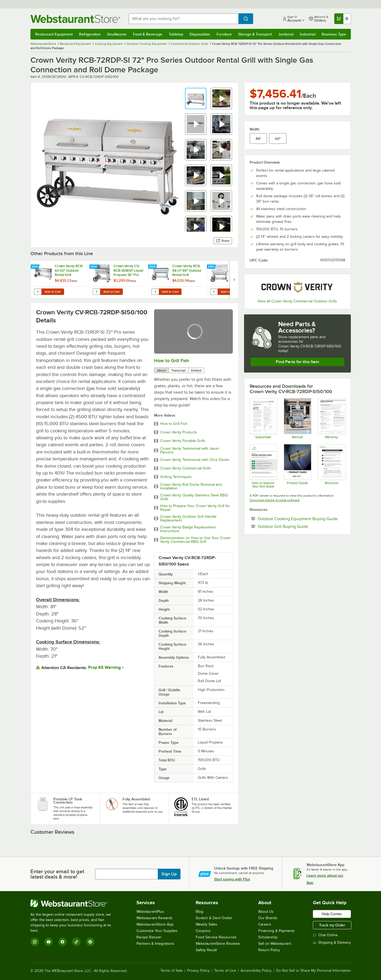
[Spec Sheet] (263, 418)
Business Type (334, 34)
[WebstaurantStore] (74, 903)
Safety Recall (206, 950)
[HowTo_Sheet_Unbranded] (263, 466)
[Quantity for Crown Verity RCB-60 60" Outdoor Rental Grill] (38, 292)
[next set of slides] (234, 280)
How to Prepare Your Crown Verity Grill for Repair (195, 508)
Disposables (200, 34)
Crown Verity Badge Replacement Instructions (188, 529)
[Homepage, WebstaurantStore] (75, 19)
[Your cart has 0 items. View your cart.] (343, 19)
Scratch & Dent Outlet (214, 918)
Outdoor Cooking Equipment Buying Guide (301, 519)
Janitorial (286, 34)
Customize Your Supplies (157, 931)
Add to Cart (53, 292)
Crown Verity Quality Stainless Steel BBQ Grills (194, 497)
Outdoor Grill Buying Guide (299, 526)
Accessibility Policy (256, 971)
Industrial (308, 34)
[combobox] (184, 19)
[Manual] (297, 418)
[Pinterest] (90, 942)
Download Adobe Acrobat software (275, 500)
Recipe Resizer (149, 937)
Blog (199, 912)
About (161, 370)
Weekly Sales (207, 924)
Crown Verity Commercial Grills (186, 468)
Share (223, 241)
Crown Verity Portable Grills (183, 441)
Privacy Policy (198, 971)
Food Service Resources (216, 937)
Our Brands (268, 918)
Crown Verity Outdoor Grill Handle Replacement (188, 519)
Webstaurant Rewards (154, 918)
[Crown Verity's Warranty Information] (331, 418)
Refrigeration (90, 34)
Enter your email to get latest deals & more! (57, 874)
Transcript (178, 370)
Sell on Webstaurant (275, 944)
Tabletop (176, 34)
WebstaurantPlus (150, 912)
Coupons (203, 931)
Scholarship (268, 937)
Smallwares (117, 34)
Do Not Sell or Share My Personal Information (313, 971)
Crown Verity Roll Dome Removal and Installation (191, 487)
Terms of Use (225, 971)
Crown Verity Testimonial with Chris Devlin (195, 460)
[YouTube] (49, 942)
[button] (196, 98)
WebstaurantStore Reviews (218, 944)
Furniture (224, 34)
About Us (266, 912)
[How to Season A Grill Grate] (331, 466)
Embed (196, 370)
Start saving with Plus (232, 879)
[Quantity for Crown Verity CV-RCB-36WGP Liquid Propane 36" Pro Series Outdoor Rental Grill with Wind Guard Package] (96, 292)
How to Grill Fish (172, 361)
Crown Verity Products (179, 432)
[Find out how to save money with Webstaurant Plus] (36, 267)
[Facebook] (62, 942)
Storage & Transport (255, 34)
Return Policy (269, 950)
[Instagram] (35, 942)
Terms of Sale (172, 971)
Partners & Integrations (155, 944)
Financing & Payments (276, 931)
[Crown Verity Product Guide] (297, 466)
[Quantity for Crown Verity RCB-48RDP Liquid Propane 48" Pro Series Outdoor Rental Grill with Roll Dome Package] (214, 292)
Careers (265, 924)
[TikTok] (76, 942)
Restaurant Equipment (54, 34)
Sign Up (169, 874)
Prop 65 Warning (104, 667)
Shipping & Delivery (332, 943)
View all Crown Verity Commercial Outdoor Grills (297, 301)
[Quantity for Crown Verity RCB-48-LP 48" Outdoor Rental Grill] (155, 292)
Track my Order (332, 925)
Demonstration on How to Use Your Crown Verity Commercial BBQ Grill (195, 540)
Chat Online (325, 935)
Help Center (332, 914)
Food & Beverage (148, 34)
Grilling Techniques (176, 477)
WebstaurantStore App (155, 924)
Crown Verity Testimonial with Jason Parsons (190, 451)
